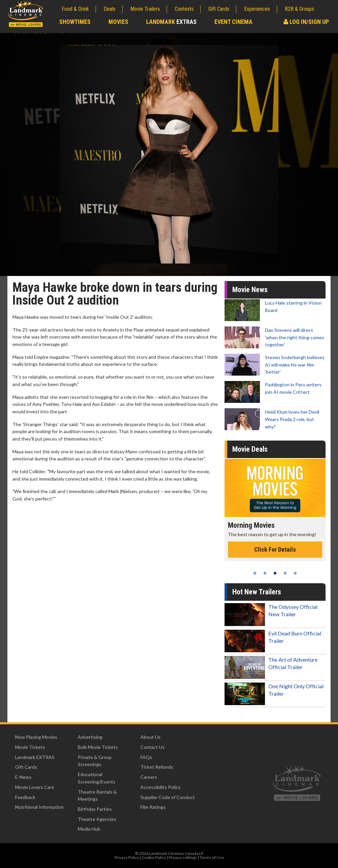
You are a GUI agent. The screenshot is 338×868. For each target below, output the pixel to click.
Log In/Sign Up (306, 22)
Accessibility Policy (160, 787)
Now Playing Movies (36, 737)
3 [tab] (275, 573)
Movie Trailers (145, 9)
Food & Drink (75, 9)
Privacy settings (183, 857)
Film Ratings (153, 807)
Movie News (250, 290)
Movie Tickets (30, 747)
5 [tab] (295, 573)
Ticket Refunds (157, 767)
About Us (150, 737)
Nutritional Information (39, 807)
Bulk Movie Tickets (98, 747)
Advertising (90, 737)
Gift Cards (219, 9)
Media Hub (89, 829)
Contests (184, 9)
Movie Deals (250, 449)
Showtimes (75, 22)
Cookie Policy (154, 857)
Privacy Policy (127, 857)
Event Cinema (233, 22)
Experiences (257, 9)
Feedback (25, 797)
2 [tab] (265, 573)
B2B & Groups (299, 9)
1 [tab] (255, 573)
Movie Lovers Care (35, 787)
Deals (110, 9)
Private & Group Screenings (95, 761)
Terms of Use (212, 857)
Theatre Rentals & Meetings (97, 795)
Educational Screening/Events (97, 778)
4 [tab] (285, 573)
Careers (149, 777)
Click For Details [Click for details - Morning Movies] (275, 549)
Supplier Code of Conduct (168, 797)
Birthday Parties (95, 809)
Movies (118, 22)
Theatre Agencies (97, 819)
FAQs (146, 757)
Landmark (171, 22)
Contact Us (153, 747)
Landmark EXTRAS (35, 757)
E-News (23, 777)
